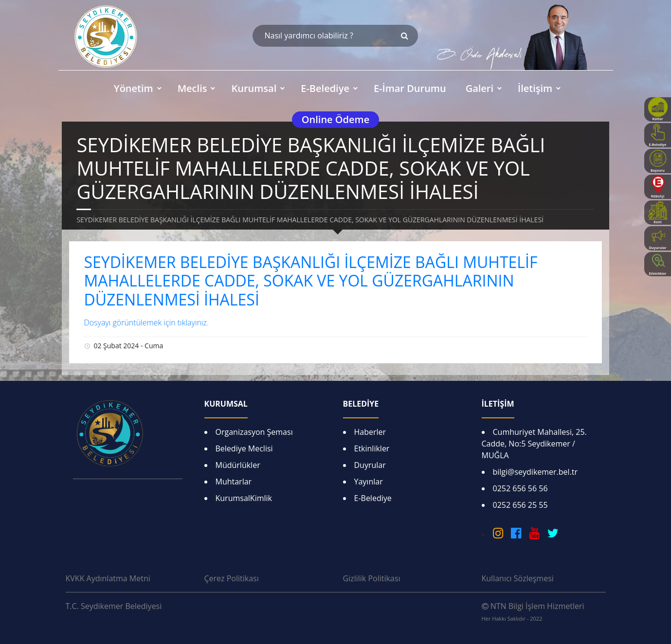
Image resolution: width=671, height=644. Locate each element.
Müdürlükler (238, 465)
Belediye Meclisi (244, 448)
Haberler (370, 432)
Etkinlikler (372, 448)
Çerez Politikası (232, 578)
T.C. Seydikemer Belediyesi (114, 606)
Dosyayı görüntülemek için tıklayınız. (146, 322)
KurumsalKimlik (244, 498)
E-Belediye (373, 498)
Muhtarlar (234, 482)
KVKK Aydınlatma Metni (108, 578)
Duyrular (370, 465)
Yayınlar (369, 482)
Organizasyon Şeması (254, 432)
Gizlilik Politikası (372, 578)
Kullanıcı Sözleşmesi (518, 578)
